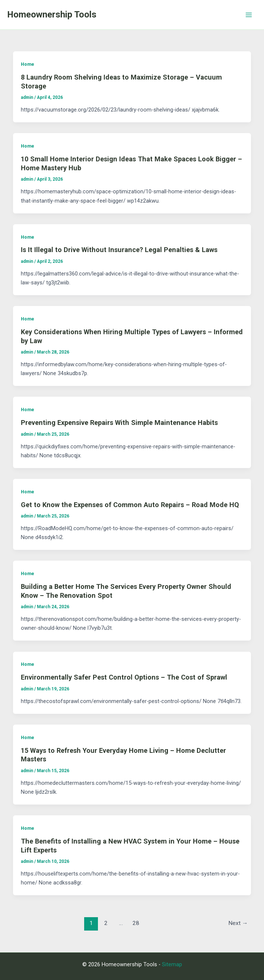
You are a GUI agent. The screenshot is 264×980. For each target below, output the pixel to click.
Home (28, 64)
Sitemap (172, 964)
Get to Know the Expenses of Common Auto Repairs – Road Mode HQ (130, 505)
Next (238, 923)
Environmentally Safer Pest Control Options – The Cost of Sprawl (124, 677)
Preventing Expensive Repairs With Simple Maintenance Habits (119, 423)
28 (136, 923)
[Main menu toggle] (249, 15)
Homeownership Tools (52, 14)
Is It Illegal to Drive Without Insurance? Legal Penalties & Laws (119, 250)
